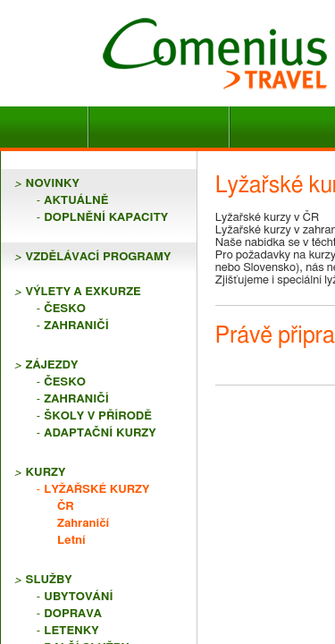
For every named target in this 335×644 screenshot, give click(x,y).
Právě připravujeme (103, 504)
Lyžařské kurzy (81, 329)
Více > (260, 541)
